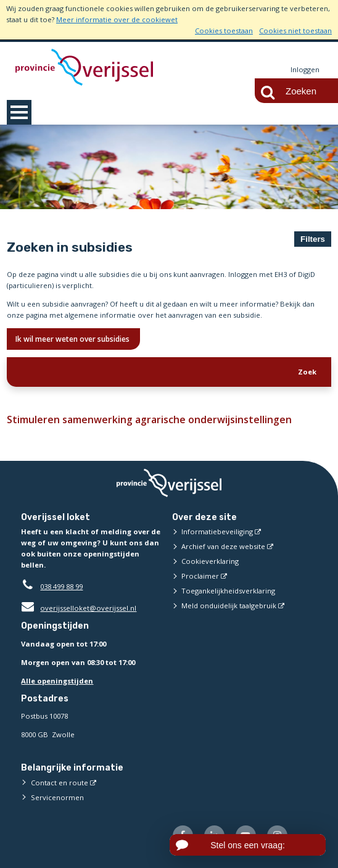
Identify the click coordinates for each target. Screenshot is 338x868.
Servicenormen (57, 797)
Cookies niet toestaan (295, 31)
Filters (313, 239)
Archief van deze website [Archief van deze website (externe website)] (223, 547)
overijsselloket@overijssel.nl (79, 609)
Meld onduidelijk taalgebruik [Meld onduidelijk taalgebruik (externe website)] (229, 606)
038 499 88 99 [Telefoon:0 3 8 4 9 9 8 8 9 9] (61, 587)
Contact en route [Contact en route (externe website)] (60, 783)
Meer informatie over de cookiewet (117, 19)
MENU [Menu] (19, 112)
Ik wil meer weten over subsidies (73, 339)
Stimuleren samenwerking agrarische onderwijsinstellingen (144, 420)
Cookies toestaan (224, 31)
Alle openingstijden (57, 681)
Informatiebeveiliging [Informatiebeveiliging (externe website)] (217, 532)
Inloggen (305, 69)
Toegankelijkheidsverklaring (228, 591)
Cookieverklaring (210, 562)
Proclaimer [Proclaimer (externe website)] (200, 577)
